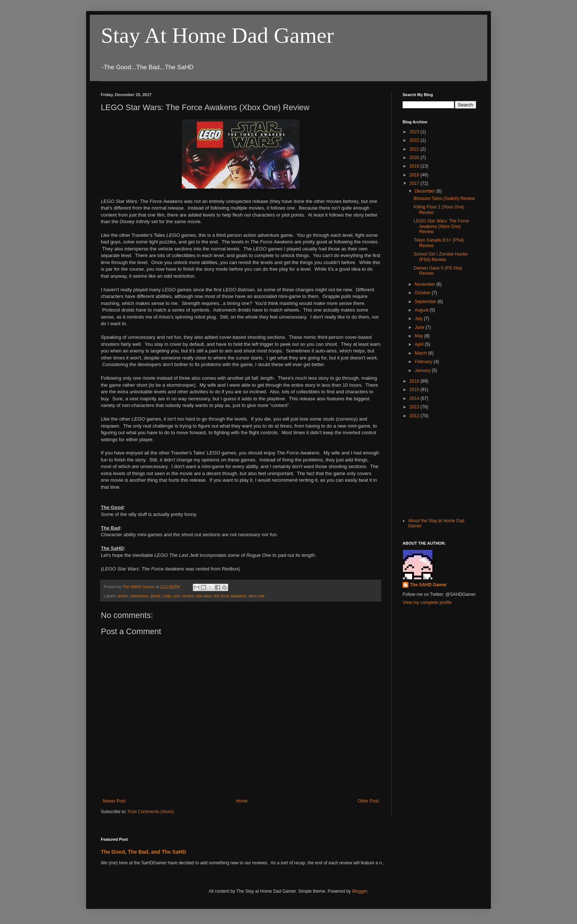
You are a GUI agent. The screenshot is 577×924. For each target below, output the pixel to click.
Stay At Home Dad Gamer (217, 35)
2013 (415, 407)
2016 (415, 381)
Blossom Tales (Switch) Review (444, 198)
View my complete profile (427, 602)
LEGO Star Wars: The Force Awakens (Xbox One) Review (441, 226)
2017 (415, 183)
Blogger (360, 891)
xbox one (256, 596)
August (422, 310)
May (420, 336)
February (424, 362)
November (426, 284)
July (419, 319)
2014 (415, 398)
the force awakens (230, 596)
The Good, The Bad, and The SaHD (144, 852)
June (420, 327)
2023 (415, 132)
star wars (204, 596)
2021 (415, 149)
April (420, 344)
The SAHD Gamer (428, 585)
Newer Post (114, 801)
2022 (415, 140)
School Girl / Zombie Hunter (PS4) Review (441, 257)
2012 (415, 416)
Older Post (368, 801)
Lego (167, 596)
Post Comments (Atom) (151, 812)
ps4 (177, 596)
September (426, 302)
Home (242, 801)
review (188, 596)
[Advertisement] (439, 467)
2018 (415, 175)
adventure (139, 596)
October (423, 293)
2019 (415, 166)
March (422, 353)
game (155, 596)
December (426, 191)
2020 (415, 158)
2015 (415, 390)
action (123, 596)
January (423, 370)
